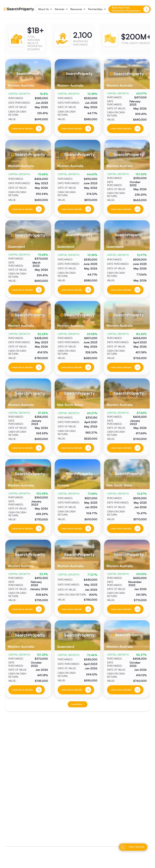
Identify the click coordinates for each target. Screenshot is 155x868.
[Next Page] (78, 704)
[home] (19, 9)
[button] (44, 9)
